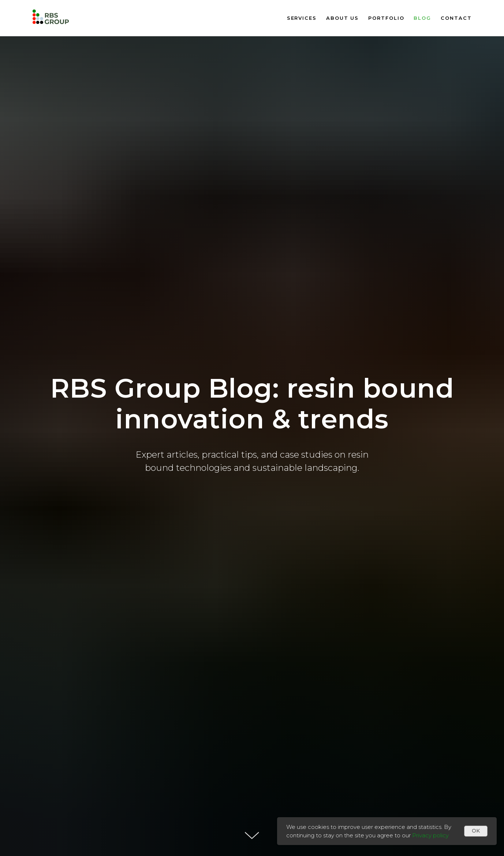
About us (342, 18)
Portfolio (386, 18)
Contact (456, 18)
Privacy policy (430, 835)
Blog (422, 18)
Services (302, 18)
